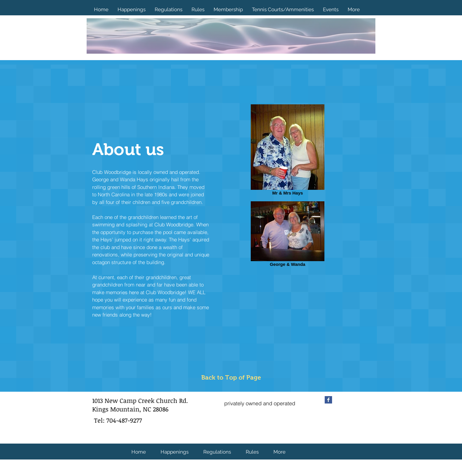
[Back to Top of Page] (231, 378)
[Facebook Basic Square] (328, 400)
